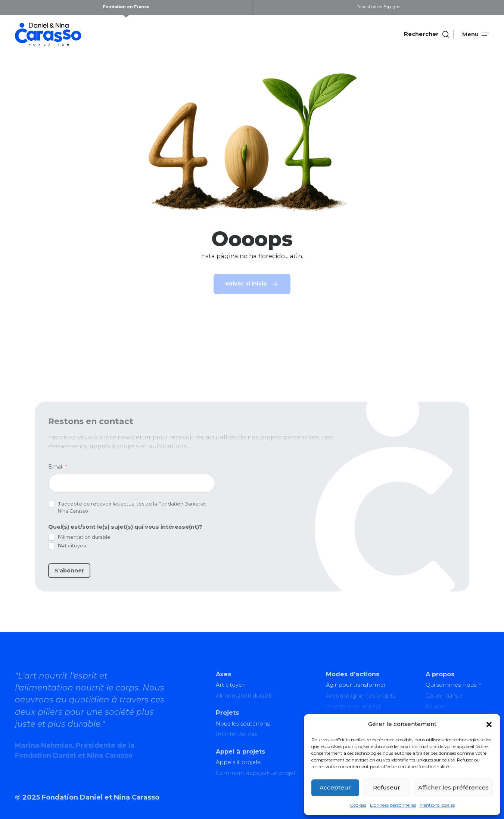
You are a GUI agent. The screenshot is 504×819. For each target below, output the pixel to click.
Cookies (358, 805)
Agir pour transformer (356, 685)
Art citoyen (231, 685)
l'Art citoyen (72, 546)
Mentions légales (437, 805)
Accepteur (335, 787)
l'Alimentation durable (84, 537)
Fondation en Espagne (378, 7)
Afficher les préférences (453, 787)
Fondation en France (126, 7)
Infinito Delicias (237, 734)
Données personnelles (393, 805)
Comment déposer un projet (256, 773)
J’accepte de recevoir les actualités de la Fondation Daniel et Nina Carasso (132, 507)
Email (57, 467)
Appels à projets (238, 762)
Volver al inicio (246, 284)
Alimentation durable (245, 696)
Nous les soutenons (243, 724)
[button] (489, 724)
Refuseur (387, 787)
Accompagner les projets (361, 696)
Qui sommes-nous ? (453, 685)
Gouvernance (444, 696)
